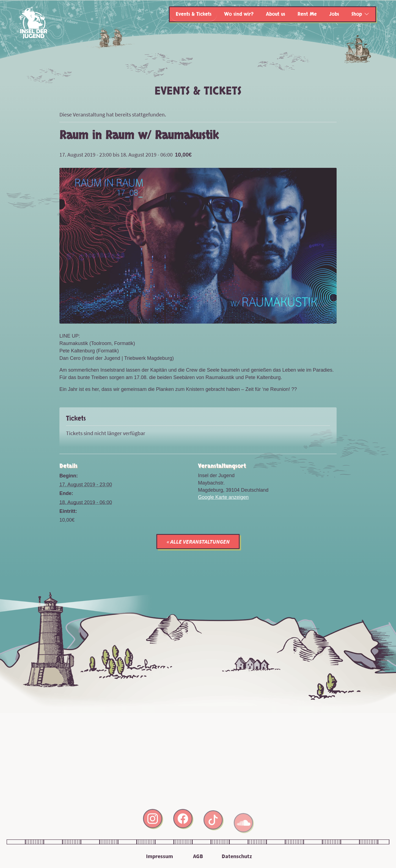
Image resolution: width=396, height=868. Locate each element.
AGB (198, 856)
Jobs (334, 14)
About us (276, 14)
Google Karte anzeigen (223, 497)
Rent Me (307, 14)
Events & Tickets (194, 14)
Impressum (159, 856)
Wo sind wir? (239, 14)
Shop (357, 14)
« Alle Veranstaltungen (198, 542)
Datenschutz (237, 856)
